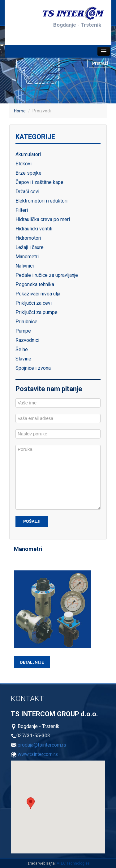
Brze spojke (28, 173)
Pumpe (23, 331)
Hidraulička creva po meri (43, 219)
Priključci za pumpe (37, 312)
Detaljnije (32, 662)
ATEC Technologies (73, 863)
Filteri (22, 210)
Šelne (22, 349)
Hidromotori (28, 238)
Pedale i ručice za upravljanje (47, 275)
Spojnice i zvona (33, 368)
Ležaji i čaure (30, 247)
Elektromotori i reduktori (41, 201)
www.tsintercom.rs (38, 754)
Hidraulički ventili (34, 229)
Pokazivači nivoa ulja (38, 294)
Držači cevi (27, 192)
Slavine (23, 359)
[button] (31, 803)
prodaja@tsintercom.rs (42, 745)
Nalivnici (25, 266)
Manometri (27, 257)
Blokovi (24, 164)
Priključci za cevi (34, 303)
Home (20, 111)
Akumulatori (28, 154)
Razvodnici (27, 340)
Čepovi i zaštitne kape (39, 182)
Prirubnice (26, 322)
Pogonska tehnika (35, 284)
